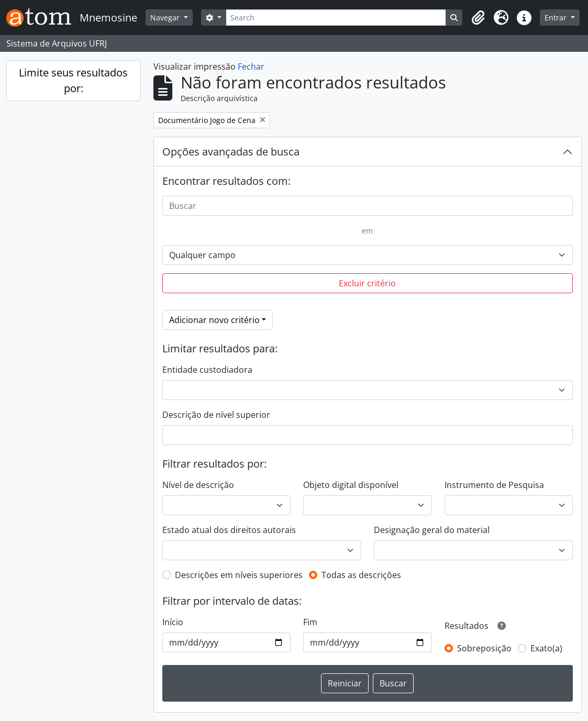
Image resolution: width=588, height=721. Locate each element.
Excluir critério (367, 283)
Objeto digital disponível (351, 485)
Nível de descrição (198, 485)
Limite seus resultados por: (73, 80)
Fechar (251, 66)
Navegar (166, 18)
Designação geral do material (432, 530)
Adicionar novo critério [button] (214, 320)
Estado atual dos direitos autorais (229, 530)
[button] (478, 18)
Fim (310, 622)
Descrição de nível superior (216, 415)
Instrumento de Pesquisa (494, 485)
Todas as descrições (361, 575)
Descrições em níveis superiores (239, 575)
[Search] (336, 18)
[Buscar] (368, 206)
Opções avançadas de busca (231, 152)
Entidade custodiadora (207, 370)
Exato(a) (546, 648)
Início (173, 622)
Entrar (557, 18)
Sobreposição (484, 648)
